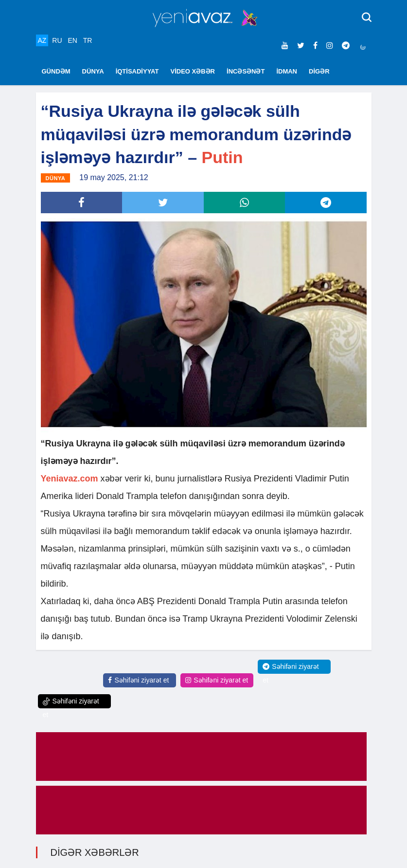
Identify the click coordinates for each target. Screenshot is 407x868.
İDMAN (287, 71)
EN (72, 40)
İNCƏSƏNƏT (246, 71)
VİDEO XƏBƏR (193, 71)
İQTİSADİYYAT (137, 71)
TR (88, 40)
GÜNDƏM (56, 71)
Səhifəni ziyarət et (138, 680)
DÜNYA (93, 71)
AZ (42, 40)
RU (57, 40)
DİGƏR (319, 71)
